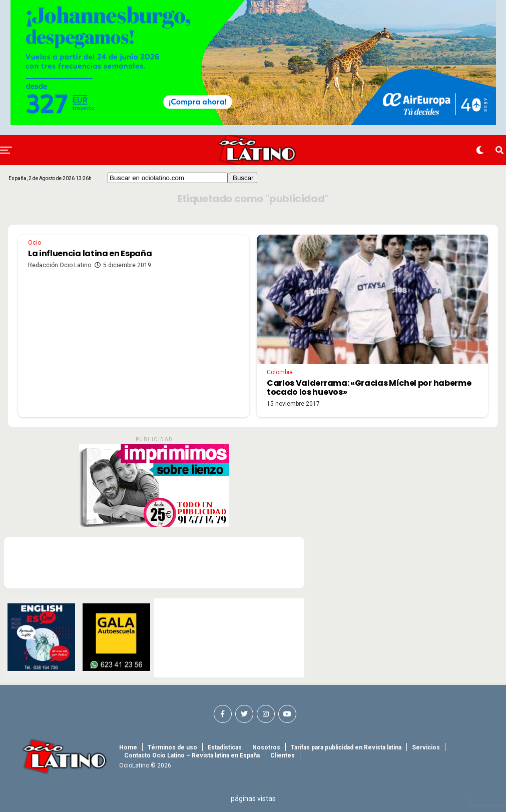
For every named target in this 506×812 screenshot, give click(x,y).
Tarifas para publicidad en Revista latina (346, 747)
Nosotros (266, 747)
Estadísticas (225, 747)
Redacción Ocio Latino (60, 265)
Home (128, 747)
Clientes (283, 755)
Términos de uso (172, 747)
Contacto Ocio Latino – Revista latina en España (192, 755)
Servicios (426, 747)
